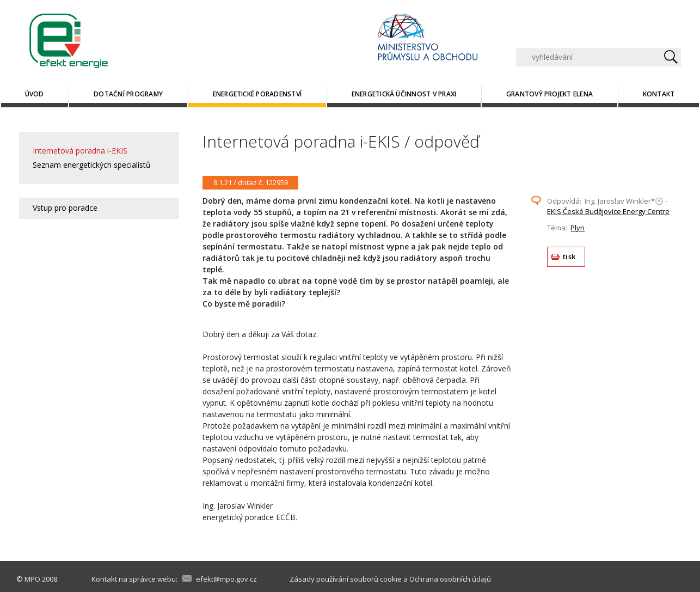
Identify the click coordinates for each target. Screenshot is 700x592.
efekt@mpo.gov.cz (226, 579)
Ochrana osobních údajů (450, 579)
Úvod (35, 94)
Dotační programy (128, 94)
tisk (569, 257)
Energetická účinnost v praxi (404, 94)
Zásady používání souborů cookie (346, 579)
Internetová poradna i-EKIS (80, 151)
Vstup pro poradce (65, 208)
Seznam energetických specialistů (92, 165)
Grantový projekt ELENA (549, 94)
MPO (32, 579)
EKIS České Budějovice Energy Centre (608, 211)
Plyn (578, 228)
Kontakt (659, 94)
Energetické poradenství (257, 94)
